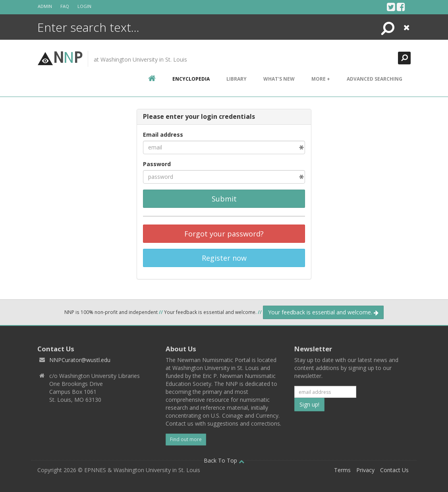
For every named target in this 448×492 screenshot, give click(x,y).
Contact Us (394, 470)
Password (157, 164)
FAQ (65, 6)
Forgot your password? (224, 234)
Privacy (365, 470)
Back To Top (224, 460)
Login (84, 6)
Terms (342, 470)
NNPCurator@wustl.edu (80, 360)
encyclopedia (191, 79)
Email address (163, 135)
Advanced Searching (375, 79)
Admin (45, 6)
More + (321, 79)
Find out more (186, 439)
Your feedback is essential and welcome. (323, 312)
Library (237, 79)
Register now (224, 258)
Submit (224, 199)
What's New (279, 79)
